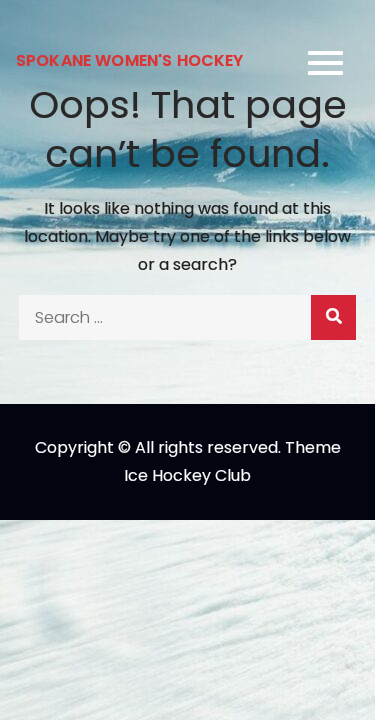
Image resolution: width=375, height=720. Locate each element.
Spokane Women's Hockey (130, 60)
